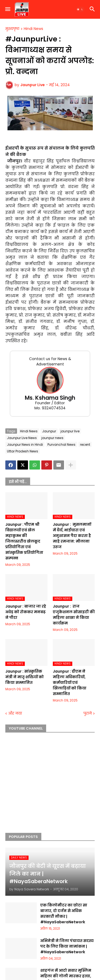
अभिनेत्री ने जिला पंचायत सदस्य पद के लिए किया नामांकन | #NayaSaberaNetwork (67, 946)
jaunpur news (52, 438)
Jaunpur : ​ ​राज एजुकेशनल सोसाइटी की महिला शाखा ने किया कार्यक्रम (74, 615)
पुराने (88, 713)
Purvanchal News (61, 445)
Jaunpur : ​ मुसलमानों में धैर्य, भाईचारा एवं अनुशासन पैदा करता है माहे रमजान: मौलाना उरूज (72, 536)
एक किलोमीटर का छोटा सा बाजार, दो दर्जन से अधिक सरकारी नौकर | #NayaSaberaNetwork (64, 914)
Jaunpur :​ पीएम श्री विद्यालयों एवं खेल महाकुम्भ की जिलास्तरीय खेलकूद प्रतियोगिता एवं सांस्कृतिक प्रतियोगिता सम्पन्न (24, 541)
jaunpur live (70, 431)
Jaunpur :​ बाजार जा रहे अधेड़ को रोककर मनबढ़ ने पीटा (26, 612)
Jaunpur (49, 431)
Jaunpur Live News (22, 438)
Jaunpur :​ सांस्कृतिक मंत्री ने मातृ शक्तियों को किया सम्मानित (25, 677)
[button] (7, 9)
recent (85, 445)
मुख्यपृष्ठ (12, 29)
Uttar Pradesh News (23, 451)
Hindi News (33, 29)
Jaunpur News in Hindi (25, 445)
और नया (15, 713)
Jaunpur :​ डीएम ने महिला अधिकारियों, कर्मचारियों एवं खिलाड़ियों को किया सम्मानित (70, 682)
